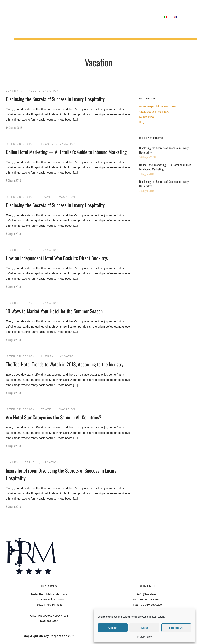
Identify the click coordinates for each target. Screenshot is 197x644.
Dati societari (49, 621)
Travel (31, 91)
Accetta (113, 628)
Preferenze (176, 628)
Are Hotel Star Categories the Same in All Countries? (54, 417)
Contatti (152, 17)
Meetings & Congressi (35, 20)
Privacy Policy (145, 637)
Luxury (12, 91)
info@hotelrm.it (148, 594)
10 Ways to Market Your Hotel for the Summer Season (54, 311)
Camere (25, 14)
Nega (144, 628)
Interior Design (20, 144)
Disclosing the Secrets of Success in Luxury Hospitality (55, 99)
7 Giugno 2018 (13, 180)
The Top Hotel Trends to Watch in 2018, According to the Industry (65, 364)
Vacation (51, 91)
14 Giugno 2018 (14, 127)
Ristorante (43, 14)
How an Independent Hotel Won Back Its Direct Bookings (57, 258)
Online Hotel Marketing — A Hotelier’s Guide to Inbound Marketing (66, 152)
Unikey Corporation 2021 (57, 636)
